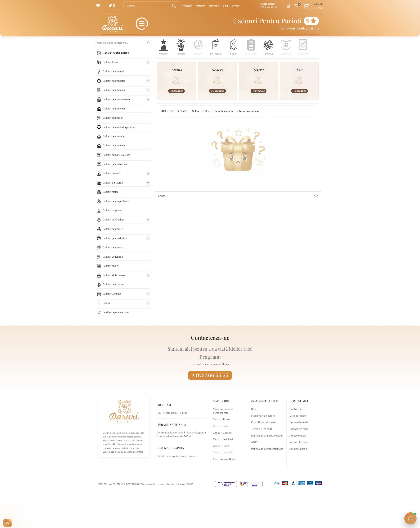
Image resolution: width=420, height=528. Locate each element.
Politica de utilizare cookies (267, 435)
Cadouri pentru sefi (113, 229)
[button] (163, 48)
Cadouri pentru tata (113, 248)
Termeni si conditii (262, 429)
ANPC (255, 442)
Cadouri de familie (113, 257)
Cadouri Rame (221, 446)
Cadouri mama (111, 192)
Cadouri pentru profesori (116, 201)
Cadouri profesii (111, 173)
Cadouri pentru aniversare (116, 99)
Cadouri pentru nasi (113, 71)
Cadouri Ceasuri (222, 433)
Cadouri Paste (110, 62)
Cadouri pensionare (113, 284)
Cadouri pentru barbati (115, 164)
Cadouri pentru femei (114, 109)
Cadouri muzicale (223, 452)
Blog (254, 409)
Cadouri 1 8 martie (113, 183)
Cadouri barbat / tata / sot (116, 155)
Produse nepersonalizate (116, 312)
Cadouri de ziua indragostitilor (119, 127)
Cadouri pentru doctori (115, 238)
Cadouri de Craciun (113, 220)
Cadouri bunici (111, 266)
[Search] (151, 6)
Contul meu (296, 409)
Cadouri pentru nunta (114, 90)
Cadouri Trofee (221, 419)
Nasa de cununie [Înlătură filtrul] (249, 111)
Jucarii (106, 303)
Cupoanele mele (299, 429)
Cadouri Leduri (221, 426)
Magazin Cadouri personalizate (223, 411)
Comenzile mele (299, 422)
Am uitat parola (298, 449)
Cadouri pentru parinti (116, 53)
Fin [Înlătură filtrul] (197, 111)
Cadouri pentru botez (114, 81)
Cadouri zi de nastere (114, 275)
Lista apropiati (298, 416)
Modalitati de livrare (263, 416)
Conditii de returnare (263, 422)
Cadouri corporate (112, 210)
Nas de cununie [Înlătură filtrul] (224, 111)
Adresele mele (298, 435)
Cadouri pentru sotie (114, 136)
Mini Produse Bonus (225, 459)
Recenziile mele (298, 442)
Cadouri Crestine (112, 294)
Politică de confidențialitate (267, 449)
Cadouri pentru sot (113, 118)
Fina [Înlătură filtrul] (207, 111)
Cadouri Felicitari (223, 439)
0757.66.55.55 (210, 375)
